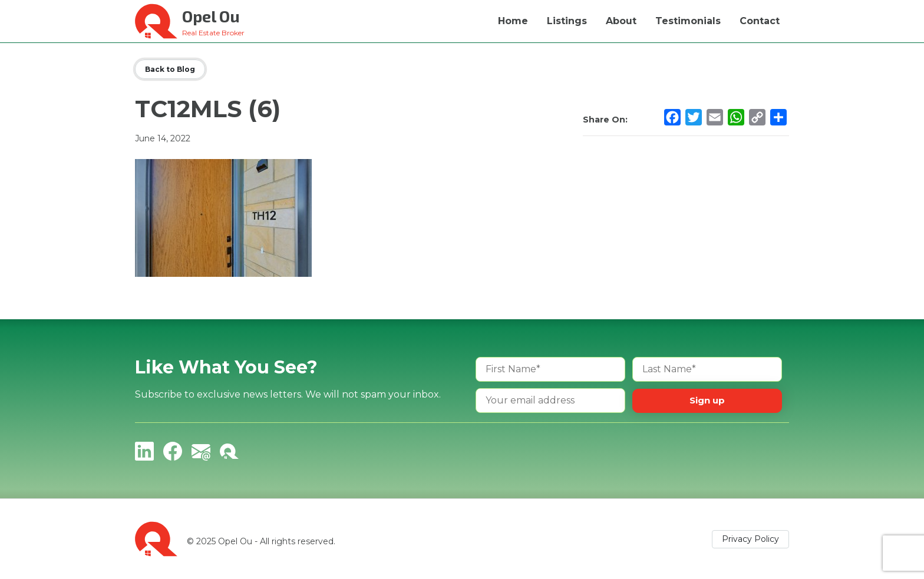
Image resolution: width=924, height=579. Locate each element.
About (621, 21)
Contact (760, 21)
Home (513, 21)
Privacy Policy (750, 539)
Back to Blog (170, 69)
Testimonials (688, 21)
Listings (567, 21)
